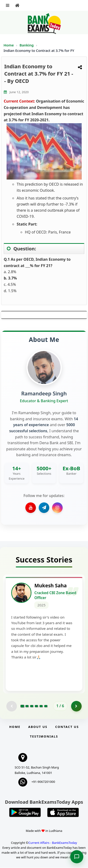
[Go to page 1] (22, 706)
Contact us (67, 727)
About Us (38, 727)
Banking (27, 45)
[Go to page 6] (46, 706)
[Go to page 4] (36, 706)
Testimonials (44, 736)
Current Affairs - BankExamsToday (53, 843)
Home (9, 45)
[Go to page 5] (41, 706)
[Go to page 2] (27, 706)
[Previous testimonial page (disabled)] (12, 706)
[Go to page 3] (32, 706)
